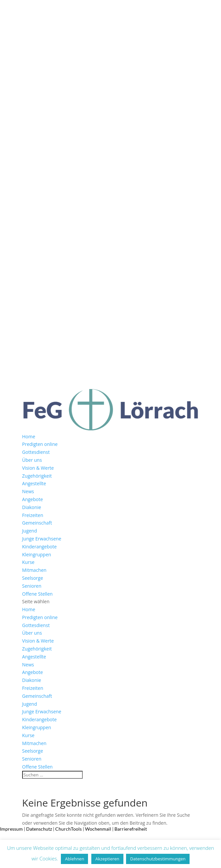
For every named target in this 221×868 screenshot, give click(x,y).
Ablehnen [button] (74, 859)
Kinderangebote (40, 547)
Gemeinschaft (37, 523)
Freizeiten (33, 515)
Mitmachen (34, 570)
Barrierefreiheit (131, 829)
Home (29, 436)
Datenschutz (39, 829)
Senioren (32, 586)
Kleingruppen (37, 554)
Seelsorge (33, 578)
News (28, 491)
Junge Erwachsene (42, 539)
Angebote (33, 499)
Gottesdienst (36, 452)
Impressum (11, 829)
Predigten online (40, 444)
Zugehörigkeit (37, 476)
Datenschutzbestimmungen (158, 859)
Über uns (32, 460)
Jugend (30, 531)
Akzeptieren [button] (107, 859)
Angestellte (34, 483)
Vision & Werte (38, 468)
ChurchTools (68, 829)
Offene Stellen (37, 594)
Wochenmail (98, 829)
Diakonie (32, 507)
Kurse (28, 562)
